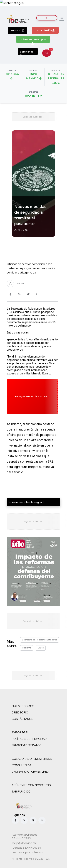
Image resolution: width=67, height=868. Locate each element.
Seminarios (27, 53)
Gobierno (27, 648)
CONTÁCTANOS (22, 719)
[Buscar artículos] (47, 18)
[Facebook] (15, 820)
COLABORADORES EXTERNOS (32, 759)
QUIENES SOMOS (23, 706)
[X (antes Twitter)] (33, 820)
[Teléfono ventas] (27, 848)
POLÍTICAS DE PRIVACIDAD (29, 739)
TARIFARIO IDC (21, 792)
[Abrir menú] (62, 18)
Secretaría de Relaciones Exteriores (39, 640)
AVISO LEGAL (20, 732)
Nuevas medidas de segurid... (27, 502)
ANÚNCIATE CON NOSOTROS (31, 785)
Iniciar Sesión (45, 30)
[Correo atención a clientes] (24, 843)
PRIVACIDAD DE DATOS (26, 745)
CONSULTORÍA (21, 765)
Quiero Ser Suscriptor (33, 40)
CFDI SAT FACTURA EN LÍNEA (30, 772)
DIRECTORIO (20, 712)
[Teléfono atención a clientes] (33, 837)
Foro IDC (18, 30)
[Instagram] (24, 820)
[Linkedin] (42, 820)
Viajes (41, 648)
